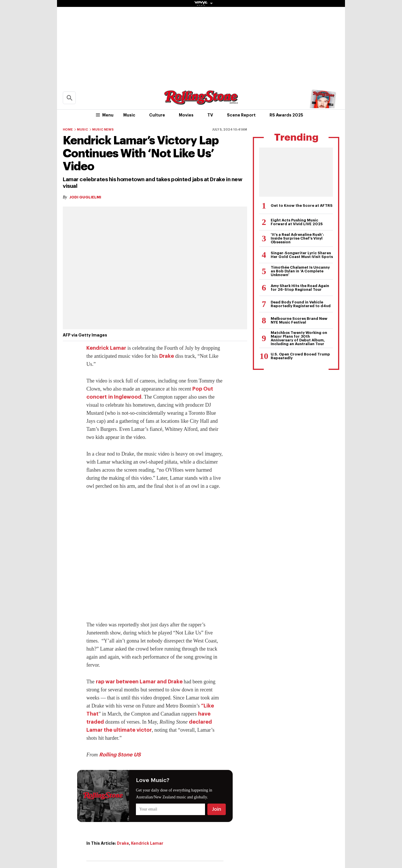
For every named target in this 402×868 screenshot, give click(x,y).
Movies (186, 115)
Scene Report (241, 115)
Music (129, 115)
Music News (103, 130)
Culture (157, 115)
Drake (167, 356)
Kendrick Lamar (106, 348)
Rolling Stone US (120, 755)
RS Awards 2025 (286, 115)
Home (68, 130)
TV (210, 115)
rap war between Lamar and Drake (139, 682)
